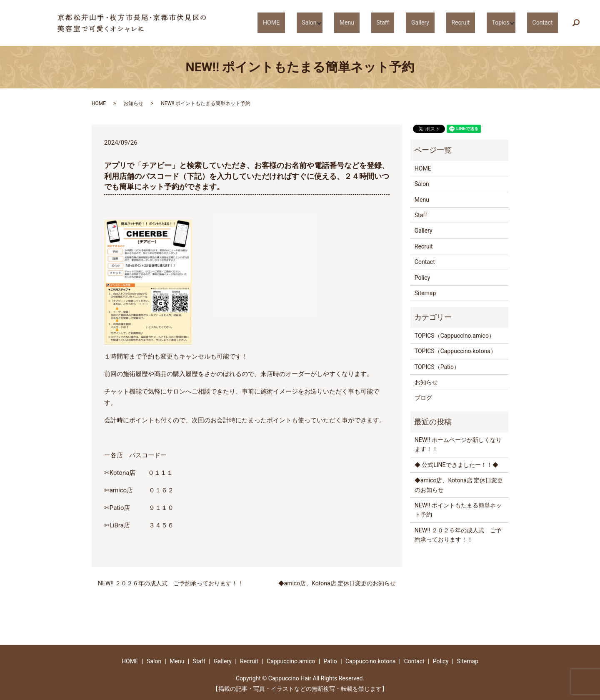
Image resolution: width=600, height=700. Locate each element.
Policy (422, 278)
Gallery (443, 23)
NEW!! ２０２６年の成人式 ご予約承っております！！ (171, 583)
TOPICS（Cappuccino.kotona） (455, 351)
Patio (330, 661)
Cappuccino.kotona (371, 661)
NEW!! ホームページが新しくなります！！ (458, 444)
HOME (321, 23)
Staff (414, 23)
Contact (546, 23)
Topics (507, 23)
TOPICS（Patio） (437, 367)
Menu (386, 23)
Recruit (475, 23)
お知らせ (133, 103)
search (581, 23)
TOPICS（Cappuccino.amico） (455, 336)
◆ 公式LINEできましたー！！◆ (456, 465)
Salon (351, 23)
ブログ (423, 398)
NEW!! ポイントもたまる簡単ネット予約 (458, 510)
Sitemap (425, 293)
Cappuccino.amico (291, 661)
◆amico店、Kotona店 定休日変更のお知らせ (337, 583)
